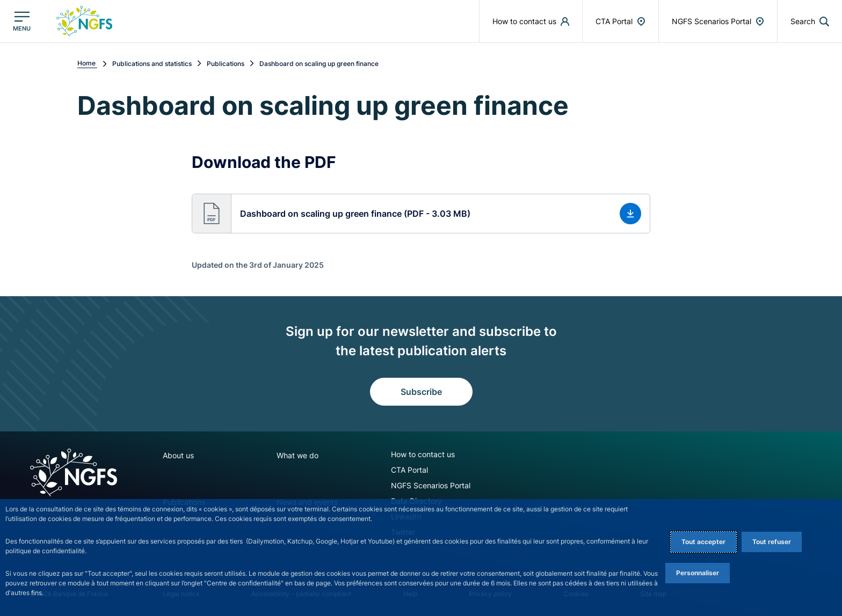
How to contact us (423, 454)
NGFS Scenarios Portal (431, 485)
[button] (810, 21)
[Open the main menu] (22, 21)
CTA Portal (409, 470)
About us (178, 455)
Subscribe (421, 392)
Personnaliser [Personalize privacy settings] (698, 573)
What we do (297, 455)
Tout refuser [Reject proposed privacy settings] (772, 542)
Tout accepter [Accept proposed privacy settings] (703, 542)
